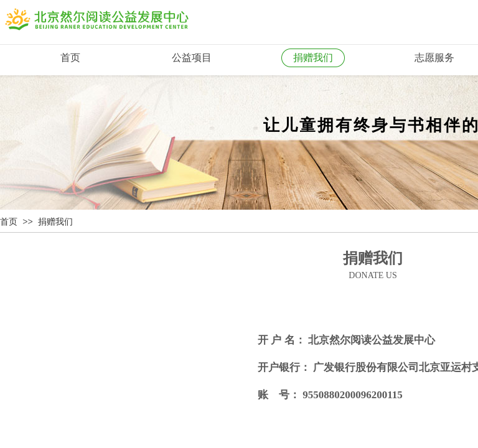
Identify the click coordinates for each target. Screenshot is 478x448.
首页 (9, 222)
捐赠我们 (55, 222)
